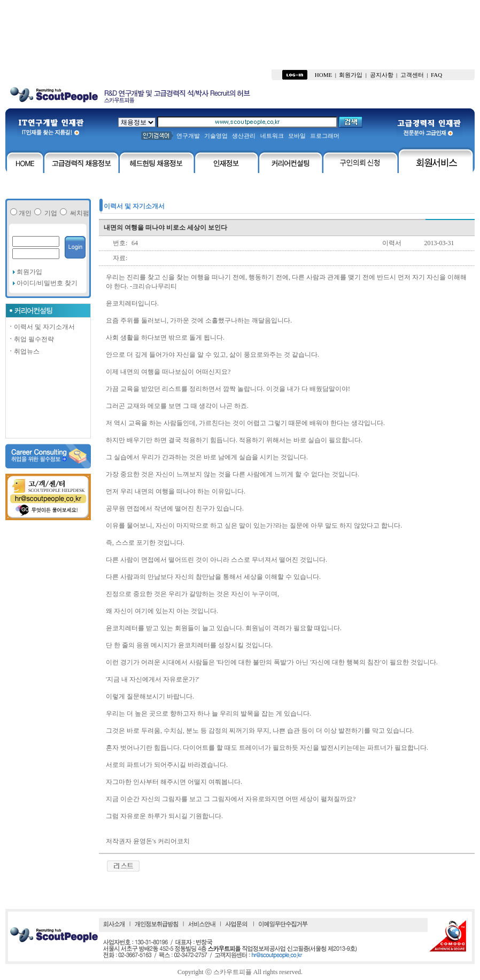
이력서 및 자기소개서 (41, 327)
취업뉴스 (24, 351)
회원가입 (29, 272)
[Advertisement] (240, 35)
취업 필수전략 (31, 339)
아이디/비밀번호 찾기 (46, 283)
